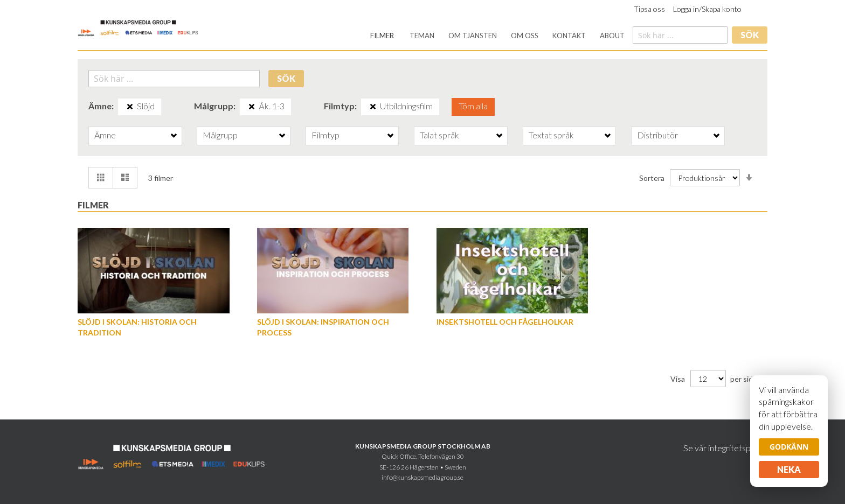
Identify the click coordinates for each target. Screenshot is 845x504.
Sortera (652, 178)
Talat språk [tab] (439, 135)
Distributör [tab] (657, 135)
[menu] (497, 36)
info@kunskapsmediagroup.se (422, 477)
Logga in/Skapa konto (707, 9)
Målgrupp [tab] (220, 135)
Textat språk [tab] (551, 135)
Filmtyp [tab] (325, 135)
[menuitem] (382, 36)
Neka (789, 469)
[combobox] (680, 35)
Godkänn (789, 447)
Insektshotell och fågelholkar (505, 322)
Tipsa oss (649, 9)
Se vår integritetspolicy (725, 448)
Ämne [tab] (105, 135)
